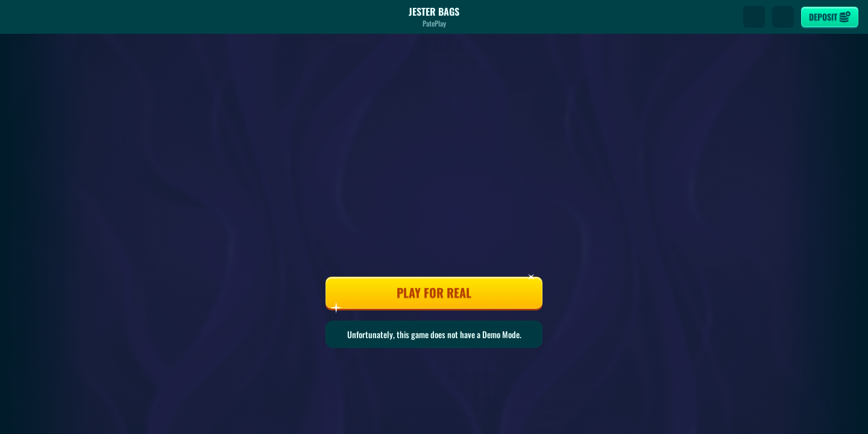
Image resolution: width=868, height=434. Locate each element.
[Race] (783, 17)
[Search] (754, 17)
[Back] (20, 17)
